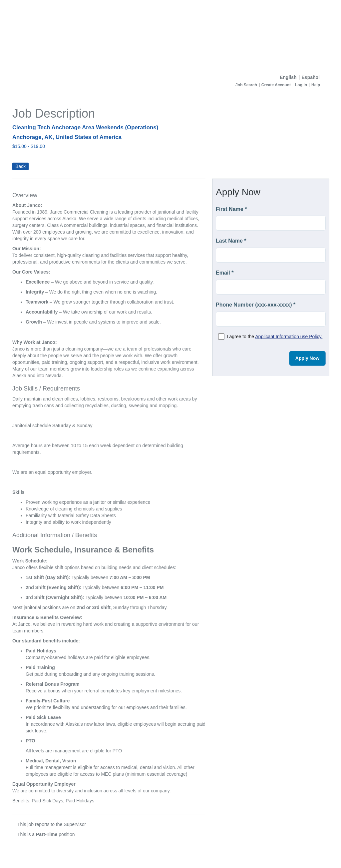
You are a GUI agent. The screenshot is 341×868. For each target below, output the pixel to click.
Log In (301, 85)
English (288, 77)
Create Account (276, 85)
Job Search (246, 85)
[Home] (170, 36)
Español (311, 77)
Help (316, 85)
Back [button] (20, 166)
